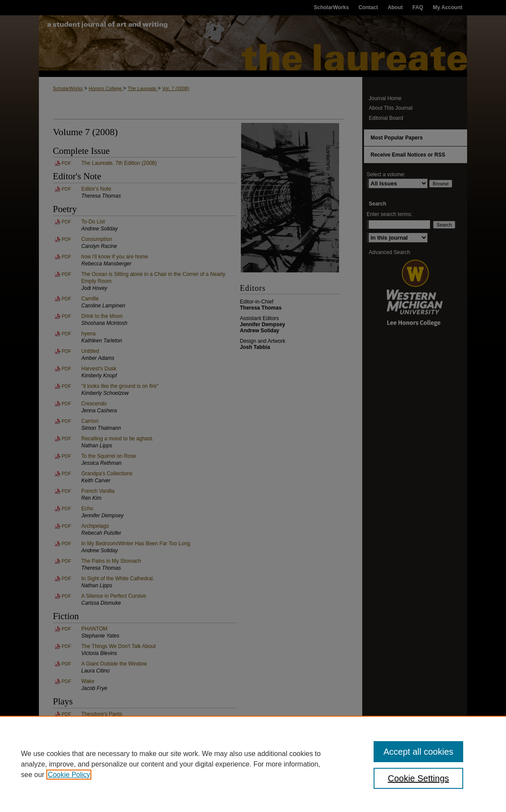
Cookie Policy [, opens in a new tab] (69, 775)
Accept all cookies (418, 752)
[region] (253, 764)
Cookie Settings (418, 778)
